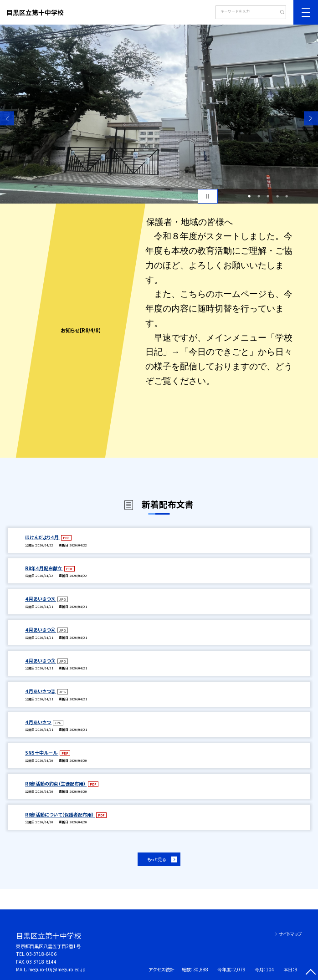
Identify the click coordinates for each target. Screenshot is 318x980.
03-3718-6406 (41, 954)
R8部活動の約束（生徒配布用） (56, 783)
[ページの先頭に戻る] (311, 973)
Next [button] (311, 118)
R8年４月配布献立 (44, 568)
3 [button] (268, 196)
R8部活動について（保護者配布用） (60, 814)
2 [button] (259, 196)
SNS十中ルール (42, 753)
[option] (159, 114)
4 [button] (277, 196)
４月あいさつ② (41, 691)
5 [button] (287, 196)
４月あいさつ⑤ (41, 599)
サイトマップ (290, 934)
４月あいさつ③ (41, 661)
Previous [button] (7, 118)
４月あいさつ (38, 722)
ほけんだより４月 (42, 537)
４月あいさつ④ (41, 630)
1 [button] (249, 196)
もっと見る (156, 859)
